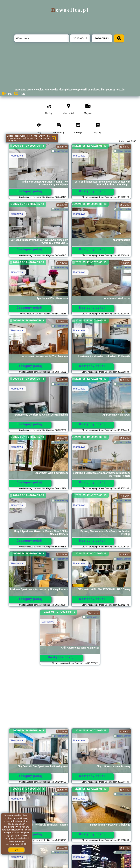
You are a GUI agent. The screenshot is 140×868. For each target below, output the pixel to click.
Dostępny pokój (30, 191)
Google (24, 818)
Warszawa (17, 156)
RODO (24, 844)
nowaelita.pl (70, 10)
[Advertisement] (70, 699)
